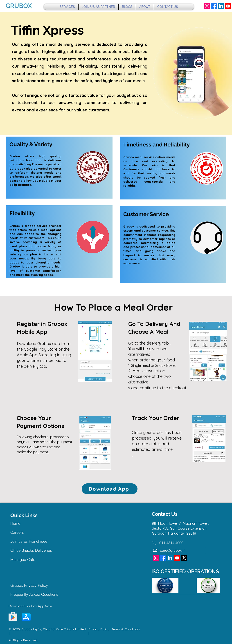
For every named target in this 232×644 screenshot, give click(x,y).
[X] (184, 558)
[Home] (26, 523)
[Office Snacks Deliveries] (34, 550)
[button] (67, 7)
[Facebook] (214, 6)
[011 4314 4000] (168, 543)
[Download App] (110, 489)
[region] (59, 168)
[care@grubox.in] (179, 550)
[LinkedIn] (221, 6)
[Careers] (26, 532)
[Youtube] (228, 6)
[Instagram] (207, 6)
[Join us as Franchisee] (33, 541)
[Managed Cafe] (34, 560)
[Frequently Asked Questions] (37, 594)
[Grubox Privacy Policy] (34, 585)
